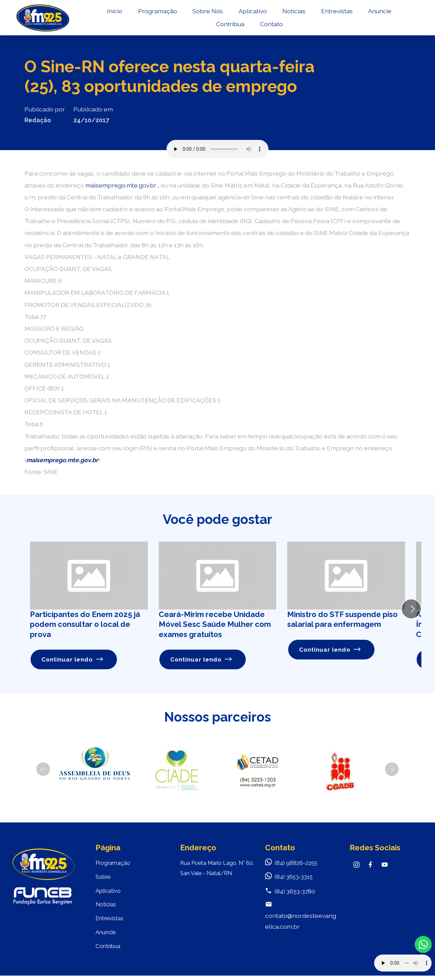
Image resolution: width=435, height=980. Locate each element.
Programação (157, 12)
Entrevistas (336, 12)
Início (114, 12)
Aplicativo (252, 12)
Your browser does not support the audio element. (403, 963)
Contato (271, 26)
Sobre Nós (207, 12)
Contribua (230, 26)
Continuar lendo (73, 660)
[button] (43, 769)
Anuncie (379, 12)
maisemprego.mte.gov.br (121, 185)
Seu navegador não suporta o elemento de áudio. (217, 149)
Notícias (293, 12)
